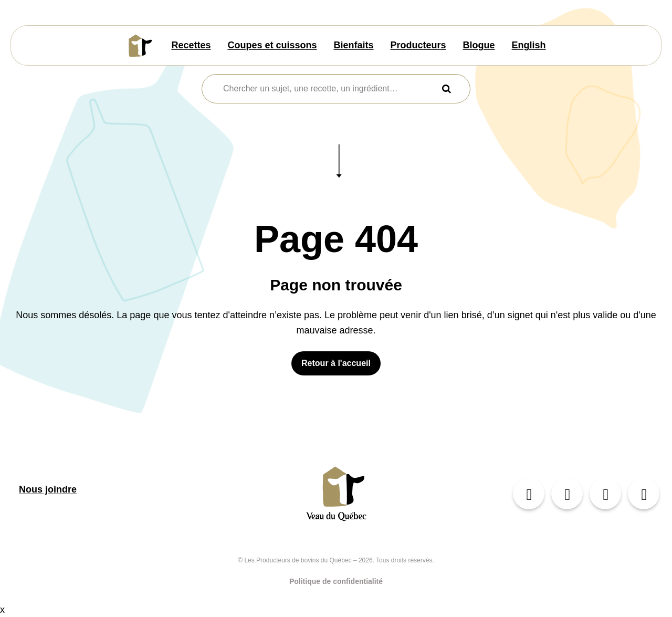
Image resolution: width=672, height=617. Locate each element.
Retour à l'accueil (336, 363)
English (529, 45)
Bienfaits (354, 45)
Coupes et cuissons (272, 45)
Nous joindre (48, 489)
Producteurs (418, 45)
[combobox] (329, 89)
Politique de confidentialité (336, 581)
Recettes (191, 45)
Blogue (479, 45)
